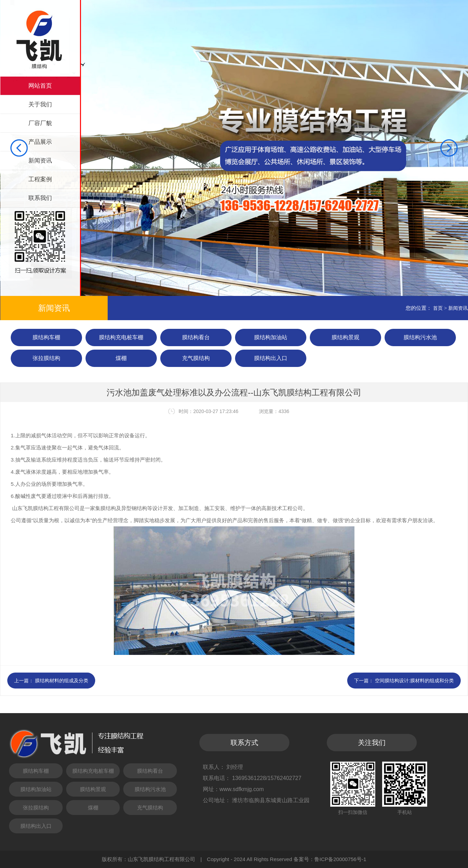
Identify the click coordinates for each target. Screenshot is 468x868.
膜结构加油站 (271, 337)
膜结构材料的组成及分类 (62, 681)
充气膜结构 (196, 358)
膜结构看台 (196, 337)
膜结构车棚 (46, 337)
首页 (438, 308)
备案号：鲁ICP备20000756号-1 (330, 859)
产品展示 (40, 142)
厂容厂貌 (40, 123)
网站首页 (40, 86)
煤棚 (121, 358)
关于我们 (40, 104)
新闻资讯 (40, 161)
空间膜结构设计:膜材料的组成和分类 (414, 681)
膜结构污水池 (420, 337)
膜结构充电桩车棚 (121, 337)
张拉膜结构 (46, 358)
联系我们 (40, 198)
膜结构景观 (345, 337)
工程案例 (40, 179)
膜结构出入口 (271, 358)
